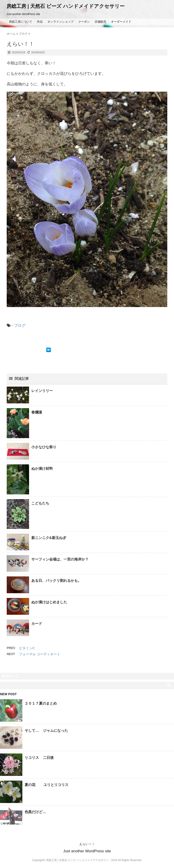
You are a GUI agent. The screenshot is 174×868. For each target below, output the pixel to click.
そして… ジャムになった (46, 731)
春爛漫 (37, 412)
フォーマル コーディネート (40, 654)
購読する (10, 676)
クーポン (84, 22)
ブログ (20, 326)
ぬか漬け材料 (42, 469)
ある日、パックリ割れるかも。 (56, 581)
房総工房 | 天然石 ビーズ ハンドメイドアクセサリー (66, 6)
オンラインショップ (60, 22)
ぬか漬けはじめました (49, 602)
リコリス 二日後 (39, 758)
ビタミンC (27, 648)
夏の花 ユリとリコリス (47, 785)
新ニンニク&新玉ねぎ (49, 538)
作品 (40, 22)
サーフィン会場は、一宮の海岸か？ (60, 559)
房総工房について (21, 22)
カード (37, 624)
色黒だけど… (35, 812)
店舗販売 (100, 22)
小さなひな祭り (44, 447)
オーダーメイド (121, 22)
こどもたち (40, 503)
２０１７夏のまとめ (41, 703)
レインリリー (42, 391)
